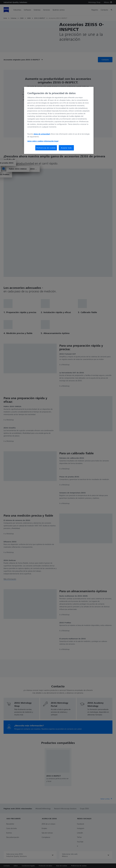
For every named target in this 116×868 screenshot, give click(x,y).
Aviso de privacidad (42, 134)
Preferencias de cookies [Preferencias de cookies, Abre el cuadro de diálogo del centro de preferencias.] (46, 148)
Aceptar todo (66, 148)
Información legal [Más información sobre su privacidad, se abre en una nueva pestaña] (51, 141)
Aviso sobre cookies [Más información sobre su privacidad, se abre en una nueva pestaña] (35, 141)
